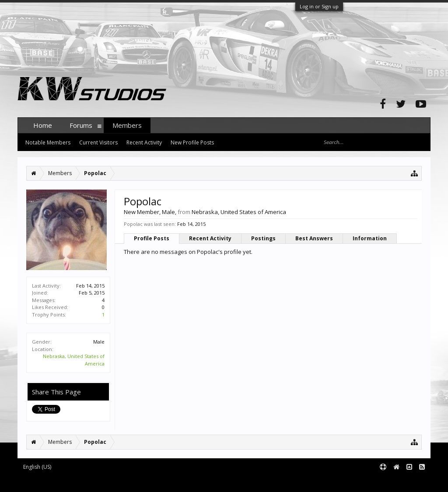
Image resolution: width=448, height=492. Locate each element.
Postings (263, 238)
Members (127, 125)
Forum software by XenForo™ (84, 481)
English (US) (37, 467)
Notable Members (48, 142)
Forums (81, 125)
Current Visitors (98, 142)
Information (370, 238)
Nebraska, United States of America (239, 212)
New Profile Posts (192, 142)
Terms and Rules (409, 481)
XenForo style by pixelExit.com (189, 481)
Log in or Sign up (319, 6)
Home (43, 125)
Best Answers (314, 238)
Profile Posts (152, 238)
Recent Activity (210, 238)
